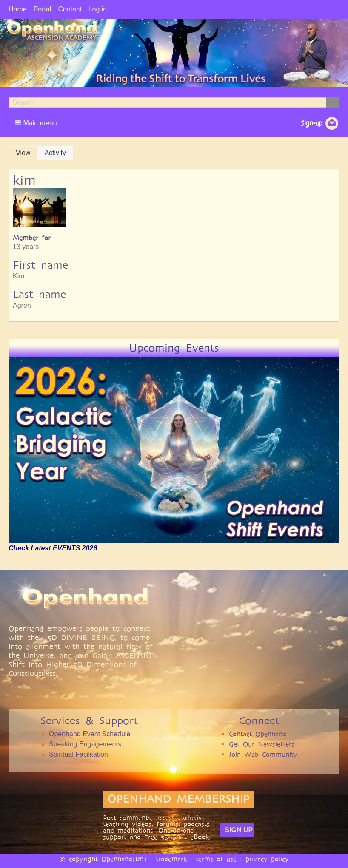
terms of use (216, 859)
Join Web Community (263, 754)
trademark (171, 859)
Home (18, 9)
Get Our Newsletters (262, 744)
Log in (98, 9)
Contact (70, 9)
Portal (43, 9)
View (23, 153)
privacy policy (267, 859)
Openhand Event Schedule (90, 734)
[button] (37, 123)
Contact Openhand (258, 734)
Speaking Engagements (85, 744)
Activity (55, 153)
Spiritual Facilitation (78, 754)
